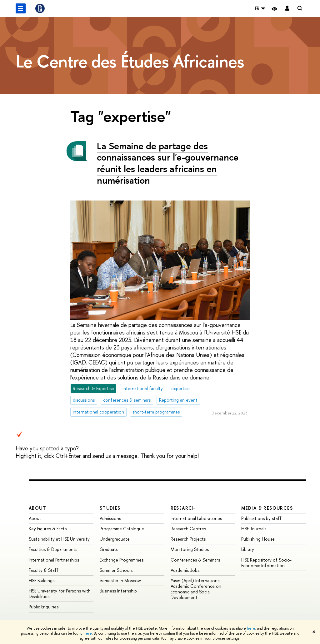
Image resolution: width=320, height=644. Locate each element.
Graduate (109, 549)
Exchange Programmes (122, 560)
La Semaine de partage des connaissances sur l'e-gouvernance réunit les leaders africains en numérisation (168, 163)
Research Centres (188, 529)
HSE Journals (254, 529)
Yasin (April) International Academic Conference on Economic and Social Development (196, 589)
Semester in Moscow (120, 580)
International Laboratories (196, 518)
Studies (110, 508)
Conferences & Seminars (195, 560)
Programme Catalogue (122, 529)
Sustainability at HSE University (59, 539)
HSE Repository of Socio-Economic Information (266, 563)
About (37, 508)
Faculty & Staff (44, 570)
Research (183, 508)
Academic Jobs (185, 570)
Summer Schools (116, 570)
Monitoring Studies (190, 549)
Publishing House (258, 539)
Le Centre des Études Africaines (130, 61)
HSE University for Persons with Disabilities (60, 594)
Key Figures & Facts (48, 529)
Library (248, 549)
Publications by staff (261, 518)
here (251, 628)
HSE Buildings (42, 580)
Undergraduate (115, 539)
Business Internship (118, 591)
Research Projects (188, 539)
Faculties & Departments (53, 549)
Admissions (110, 518)
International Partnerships (54, 560)
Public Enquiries (44, 607)
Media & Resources (267, 508)
